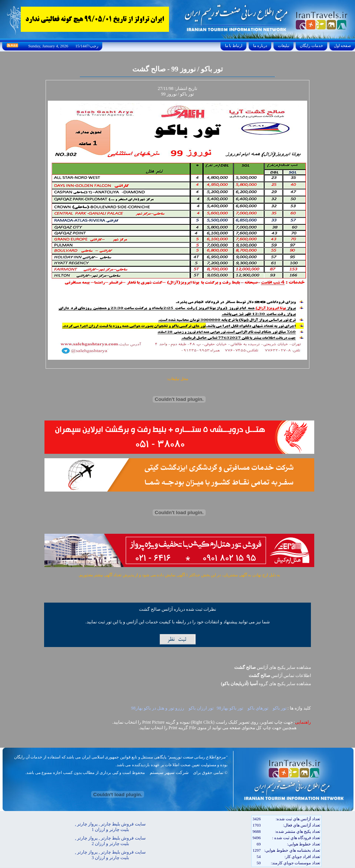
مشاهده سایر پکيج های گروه (266, 684)
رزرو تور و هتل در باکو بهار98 (158, 708)
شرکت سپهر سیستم (169, 773)
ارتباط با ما (234, 46)
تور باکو (279, 708)
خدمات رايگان (312, 46)
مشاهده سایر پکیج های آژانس (273, 667)
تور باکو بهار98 (230, 708)
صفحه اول (342, 46)
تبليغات (284, 46)
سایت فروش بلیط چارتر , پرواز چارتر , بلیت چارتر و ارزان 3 (110, 855)
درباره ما (260, 46)
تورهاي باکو (257, 708)
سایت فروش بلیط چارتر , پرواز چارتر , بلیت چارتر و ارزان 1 (110, 827)
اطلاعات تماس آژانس (280, 676)
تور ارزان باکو (200, 708)
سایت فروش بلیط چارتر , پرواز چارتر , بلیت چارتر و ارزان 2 (110, 841)
